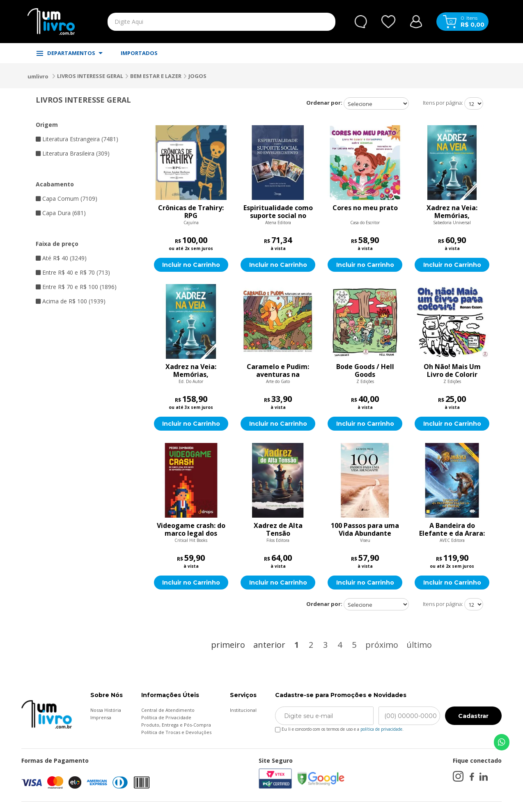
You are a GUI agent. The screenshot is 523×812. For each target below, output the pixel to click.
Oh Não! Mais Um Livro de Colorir (452, 371)
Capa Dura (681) (61, 213)
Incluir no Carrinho (191, 265)
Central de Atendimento (168, 710)
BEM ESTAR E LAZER (156, 76)
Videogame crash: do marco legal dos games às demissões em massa (191, 530)
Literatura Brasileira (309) (73, 153)
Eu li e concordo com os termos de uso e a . (339, 728)
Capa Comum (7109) (67, 198)
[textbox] (202, 22)
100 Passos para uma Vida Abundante (365, 530)
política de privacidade (381, 729)
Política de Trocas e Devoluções (176, 732)
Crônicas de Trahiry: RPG (191, 212)
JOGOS (197, 76)
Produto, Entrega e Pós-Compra (176, 725)
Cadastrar (473, 716)
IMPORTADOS (139, 53)
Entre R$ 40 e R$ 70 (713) (73, 272)
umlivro (38, 76)
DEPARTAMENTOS (70, 53)
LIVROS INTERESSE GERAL (90, 76)
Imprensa (101, 717)
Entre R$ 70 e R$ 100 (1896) (76, 287)
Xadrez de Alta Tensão (278, 530)
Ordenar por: (324, 103)
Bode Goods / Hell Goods (365, 371)
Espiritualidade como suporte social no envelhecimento (278, 212)
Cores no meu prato (365, 208)
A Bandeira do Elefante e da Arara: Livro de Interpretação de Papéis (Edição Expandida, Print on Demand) (452, 530)
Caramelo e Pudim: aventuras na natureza (278, 371)
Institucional (243, 710)
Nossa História (106, 710)
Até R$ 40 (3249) (61, 258)
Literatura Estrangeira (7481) (77, 139)
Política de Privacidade (166, 717)
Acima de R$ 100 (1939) (71, 301)
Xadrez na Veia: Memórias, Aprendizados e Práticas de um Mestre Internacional (452, 212)
